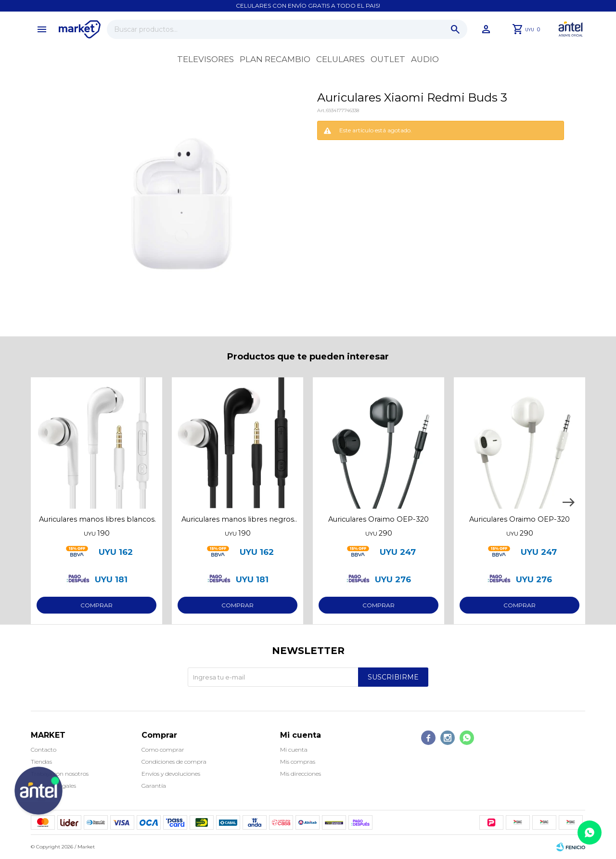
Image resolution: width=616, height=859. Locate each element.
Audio (425, 59)
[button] (568, 502)
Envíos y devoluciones (171, 774)
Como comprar (163, 750)
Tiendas (41, 762)
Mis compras (298, 762)
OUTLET (388, 59)
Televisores (205, 59)
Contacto (44, 750)
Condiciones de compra (174, 762)
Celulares (340, 59)
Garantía (154, 786)
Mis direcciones (301, 774)
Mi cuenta (294, 750)
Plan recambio (275, 59)
